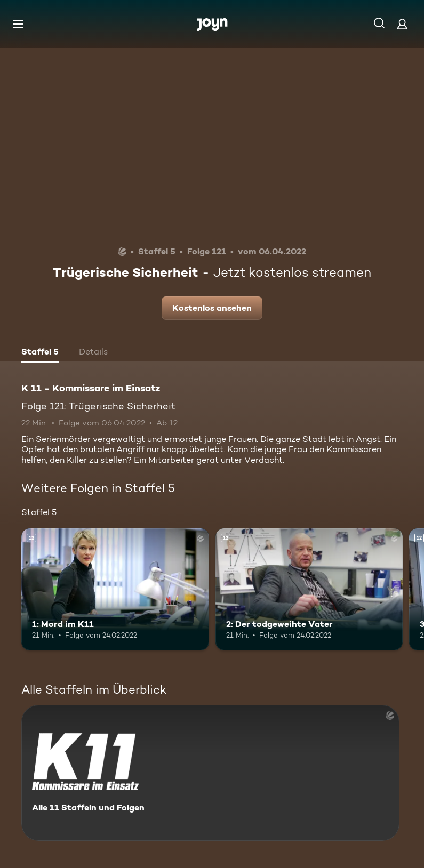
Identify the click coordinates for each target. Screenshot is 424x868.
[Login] (402, 24)
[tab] (40, 353)
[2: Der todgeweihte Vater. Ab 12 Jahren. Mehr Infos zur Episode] (309, 589)
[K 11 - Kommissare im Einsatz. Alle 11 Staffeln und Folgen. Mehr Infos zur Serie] (210, 773)
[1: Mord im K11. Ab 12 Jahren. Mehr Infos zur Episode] (115, 589)
